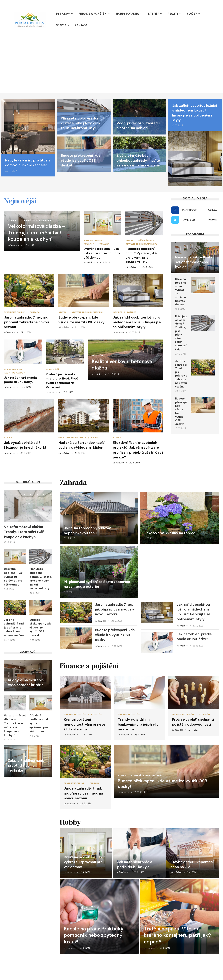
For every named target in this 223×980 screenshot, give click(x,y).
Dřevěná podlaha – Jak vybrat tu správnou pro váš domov (102, 253)
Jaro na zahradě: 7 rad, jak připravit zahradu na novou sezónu (26, 322)
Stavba (61, 25)
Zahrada (81, 25)
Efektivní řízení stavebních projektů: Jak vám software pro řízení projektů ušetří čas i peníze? (138, 450)
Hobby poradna (127, 14)
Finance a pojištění (93, 14)
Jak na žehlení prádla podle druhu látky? (20, 380)
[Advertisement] (111, 63)
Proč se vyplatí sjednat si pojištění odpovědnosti (193, 722)
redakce (15, 245)
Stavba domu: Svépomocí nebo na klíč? (192, 864)
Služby (192, 14)
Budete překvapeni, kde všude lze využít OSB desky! (81, 160)
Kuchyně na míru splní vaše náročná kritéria (26, 682)
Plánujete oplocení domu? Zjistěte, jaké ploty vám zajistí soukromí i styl (83, 123)
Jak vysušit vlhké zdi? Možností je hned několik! (25, 445)
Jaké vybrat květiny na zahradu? (172, 533)
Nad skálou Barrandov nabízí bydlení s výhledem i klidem (82, 445)
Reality (173, 14)
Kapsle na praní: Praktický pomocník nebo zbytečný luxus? (94, 935)
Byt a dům (63, 14)
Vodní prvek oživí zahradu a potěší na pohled (138, 125)
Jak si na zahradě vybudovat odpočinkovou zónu (88, 530)
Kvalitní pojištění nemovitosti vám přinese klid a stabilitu (85, 724)
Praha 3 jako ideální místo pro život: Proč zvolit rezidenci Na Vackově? (62, 381)
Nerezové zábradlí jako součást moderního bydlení (194, 262)
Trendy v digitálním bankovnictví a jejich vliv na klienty (138, 724)
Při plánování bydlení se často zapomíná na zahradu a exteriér (97, 584)
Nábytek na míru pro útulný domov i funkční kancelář (28, 163)
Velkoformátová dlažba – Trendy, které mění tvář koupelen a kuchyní (37, 233)
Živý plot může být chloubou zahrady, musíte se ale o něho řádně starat (139, 160)
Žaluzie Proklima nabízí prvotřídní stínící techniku (27, 765)
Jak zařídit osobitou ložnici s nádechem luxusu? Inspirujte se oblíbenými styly (194, 113)
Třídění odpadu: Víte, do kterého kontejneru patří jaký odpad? (177, 935)
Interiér (153, 14)
